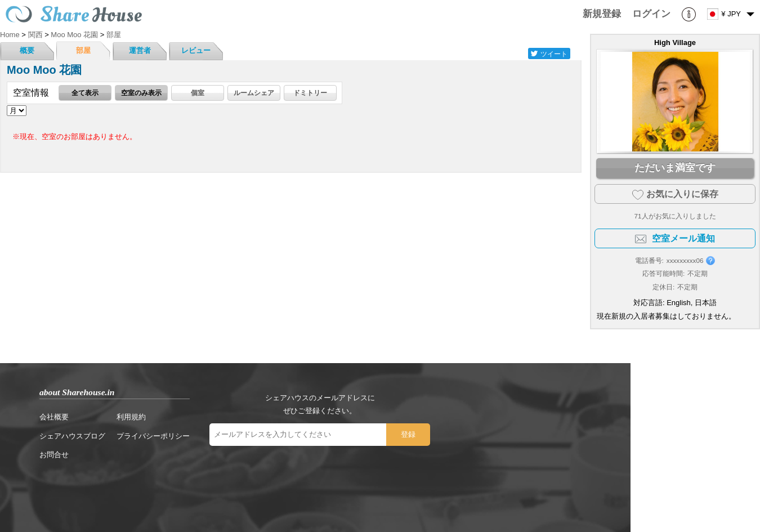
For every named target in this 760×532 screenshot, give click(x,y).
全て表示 (85, 93)
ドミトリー (310, 93)
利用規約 (131, 417)
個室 (198, 93)
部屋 (83, 50)
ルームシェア (254, 93)
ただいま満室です (675, 168)
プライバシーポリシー (153, 436)
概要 (27, 50)
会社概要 (54, 417)
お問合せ (54, 455)
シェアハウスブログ (72, 436)
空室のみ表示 (141, 93)
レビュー (196, 50)
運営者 (140, 50)
